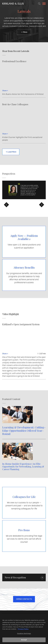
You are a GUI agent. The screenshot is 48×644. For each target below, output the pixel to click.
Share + (5, 91)
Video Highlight (11, 314)
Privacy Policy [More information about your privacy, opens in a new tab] (23, 629)
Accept (24, 640)
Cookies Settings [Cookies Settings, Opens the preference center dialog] (24, 633)
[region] (24, 629)
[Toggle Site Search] (39, 4)
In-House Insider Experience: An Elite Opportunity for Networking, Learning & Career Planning (23, 467)
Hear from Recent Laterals (16, 51)
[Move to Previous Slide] (6, 205)
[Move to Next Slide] (42, 205)
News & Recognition (24, 578)
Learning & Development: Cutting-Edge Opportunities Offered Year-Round (24, 431)
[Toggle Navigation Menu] (44, 4)
